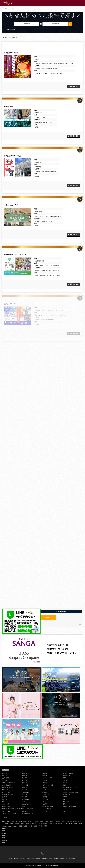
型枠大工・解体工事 (68, 773)
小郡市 (34, 824)
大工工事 (25, 790)
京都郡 (10, 826)
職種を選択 (27, 24)
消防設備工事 (66, 795)
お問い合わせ (30, 859)
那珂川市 (69, 821)
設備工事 (45, 792)
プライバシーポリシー (19, 859)
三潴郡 (35, 826)
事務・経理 (45, 811)
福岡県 (4, 821)
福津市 (75, 821)
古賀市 (80, 821)
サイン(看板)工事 (6, 785)
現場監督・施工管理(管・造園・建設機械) (13, 809)
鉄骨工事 (25, 776)
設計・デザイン (6, 811)
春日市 (30, 821)
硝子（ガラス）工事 (48, 785)
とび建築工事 (6, 778)
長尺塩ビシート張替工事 (8, 783)
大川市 (23, 824)
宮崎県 (4, 838)
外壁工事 (4, 780)
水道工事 (4, 797)
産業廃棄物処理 (26, 804)
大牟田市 (17, 824)
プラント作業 (6, 804)
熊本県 (4, 833)
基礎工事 (45, 773)
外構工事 (65, 785)
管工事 (65, 778)
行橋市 (25, 821)
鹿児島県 (4, 840)
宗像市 (64, 821)
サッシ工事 (25, 785)
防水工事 (65, 780)
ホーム (10, 859)
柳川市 (45, 824)
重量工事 (25, 797)
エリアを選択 (55, 24)
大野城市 (58, 821)
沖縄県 (4, 843)
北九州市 (14, 821)
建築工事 (25, 773)
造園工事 (25, 787)
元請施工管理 (29, 809)
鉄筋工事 (4, 776)
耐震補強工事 (26, 799)
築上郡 (5, 826)
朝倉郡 (15, 826)
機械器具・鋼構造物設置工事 (70, 792)
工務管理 (48, 809)
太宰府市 (36, 821)
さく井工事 (45, 799)
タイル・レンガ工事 (7, 787)
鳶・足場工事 (66, 776)
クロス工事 (5, 790)
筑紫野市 (52, 821)
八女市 (50, 824)
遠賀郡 (80, 824)
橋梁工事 (4, 799)
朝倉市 (46, 821)
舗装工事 (45, 797)
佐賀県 (4, 828)
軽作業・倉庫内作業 (48, 806)
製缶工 (44, 802)
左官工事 (25, 780)
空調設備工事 (26, 792)
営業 (64, 811)
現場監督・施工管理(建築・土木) (71, 806)
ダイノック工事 (6, 792)
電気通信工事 (46, 795)
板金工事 (65, 783)
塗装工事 (45, 780)
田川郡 (40, 826)
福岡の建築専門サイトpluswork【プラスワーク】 (38, 865)
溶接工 (24, 802)
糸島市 (41, 821)
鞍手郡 (45, 826)
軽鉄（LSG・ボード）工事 (70, 787)
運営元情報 (72, 859)
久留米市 (6, 824)
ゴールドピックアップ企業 (9, 814)
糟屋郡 (20, 826)
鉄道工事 (65, 797)
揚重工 (65, 799)
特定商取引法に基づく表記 (61, 859)
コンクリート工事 (47, 778)
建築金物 (45, 783)
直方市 (65, 824)
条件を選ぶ (48, 617)
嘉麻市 (75, 824)
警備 (23, 806)
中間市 (20, 821)
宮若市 (55, 824)
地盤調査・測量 (6, 806)
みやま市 (40, 824)
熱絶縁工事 (45, 804)
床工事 (44, 790)
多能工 (4, 802)
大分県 (4, 836)
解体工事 (25, 778)
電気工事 (25, 795)
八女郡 (30, 826)
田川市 (70, 824)
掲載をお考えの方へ (47, 859)
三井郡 (25, 826)
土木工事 (4, 773)
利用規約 (38, 859)
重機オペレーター (67, 804)
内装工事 (45, 787)
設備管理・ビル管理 (7, 795)
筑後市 (11, 824)
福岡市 (9, 821)
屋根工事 (25, 783)
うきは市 (28, 824)
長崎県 (4, 831)
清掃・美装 (66, 802)
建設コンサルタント (28, 811)
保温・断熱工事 (67, 790)
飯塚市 (60, 824)
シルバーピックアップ (28, 814)
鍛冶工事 (45, 776)
